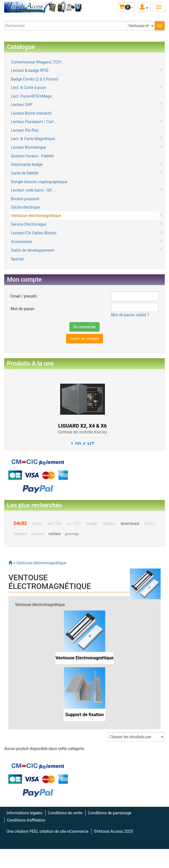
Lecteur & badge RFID (30, 70)
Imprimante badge (27, 164)
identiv (150, 523)
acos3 (37, 523)
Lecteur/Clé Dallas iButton (34, 233)
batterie (109, 523)
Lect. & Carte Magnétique (33, 139)
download (130, 523)
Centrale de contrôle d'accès (82, 432)
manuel (38, 534)
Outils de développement (32, 250)
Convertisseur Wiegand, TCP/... (38, 62)
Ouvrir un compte (85, 339)
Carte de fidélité (25, 173)
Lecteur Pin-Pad (25, 130)
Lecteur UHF (22, 105)
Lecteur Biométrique (29, 147)
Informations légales (24, 813)
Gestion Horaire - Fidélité (32, 156)
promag (72, 534)
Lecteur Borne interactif (31, 113)
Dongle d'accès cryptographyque (39, 182)
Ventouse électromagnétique (36, 216)
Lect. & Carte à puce (28, 88)
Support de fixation (84, 715)
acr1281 (74, 523)
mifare (55, 534)
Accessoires (22, 242)
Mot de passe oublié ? (130, 315)
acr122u (55, 523)
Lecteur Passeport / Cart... (34, 122)
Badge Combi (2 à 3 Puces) (35, 79)
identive (20, 534)
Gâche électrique (26, 207)
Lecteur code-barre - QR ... (33, 190)
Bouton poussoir (25, 199)
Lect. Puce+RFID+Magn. (32, 96)
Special (17, 259)
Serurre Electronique (29, 224)
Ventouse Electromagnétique (84, 658)
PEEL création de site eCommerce (59, 831)
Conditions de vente (65, 813)
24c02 (20, 523)
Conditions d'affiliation (26, 820)
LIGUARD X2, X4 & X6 (83, 426)
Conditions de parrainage (110, 813)
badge (92, 523)
